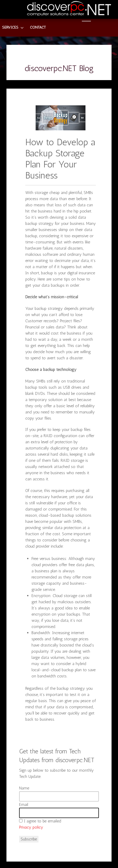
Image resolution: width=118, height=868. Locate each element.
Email (24, 805)
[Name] (59, 796)
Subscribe (29, 839)
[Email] (59, 813)
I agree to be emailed (43, 821)
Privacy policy (31, 827)
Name (24, 788)
